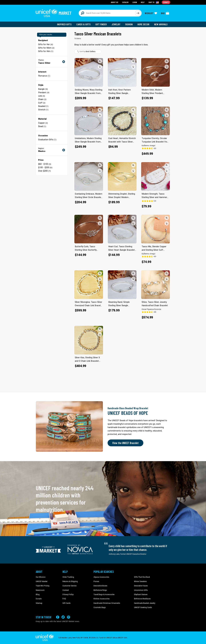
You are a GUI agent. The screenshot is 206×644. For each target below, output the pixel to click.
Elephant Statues (141, 594)
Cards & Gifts (83, 24)
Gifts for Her (46, 44)
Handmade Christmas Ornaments (107, 603)
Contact (66, 590)
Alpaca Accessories (101, 577)
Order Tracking (68, 577)
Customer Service (69, 586)
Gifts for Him (46, 51)
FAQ (64, 599)
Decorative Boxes (100, 586)
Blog (38, 594)
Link (42, 96)
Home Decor (143, 24)
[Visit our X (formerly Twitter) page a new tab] (63, 617)
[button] (100, 61)
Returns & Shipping (70, 581)
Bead (42, 126)
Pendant (44, 93)
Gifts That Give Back (142, 577)
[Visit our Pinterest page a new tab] (69, 617)
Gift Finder (101, 24)
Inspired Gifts (64, 24)
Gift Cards (67, 603)
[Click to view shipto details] (154, 2)
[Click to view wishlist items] (151, 13)
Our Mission (41, 577)
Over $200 (44, 171)
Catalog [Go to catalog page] (125, 2)
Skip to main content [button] (103, 0)
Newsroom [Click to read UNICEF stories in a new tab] (40, 590)
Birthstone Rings (100, 590)
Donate (39, 599)
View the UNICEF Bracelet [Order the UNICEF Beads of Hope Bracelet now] (125, 443)
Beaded (43, 106)
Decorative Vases (141, 586)
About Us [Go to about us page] (115, 2)
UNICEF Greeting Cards (143, 607)
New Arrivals (161, 24)
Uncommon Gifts (141, 590)
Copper (43, 123)
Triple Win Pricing (43, 586)
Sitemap (39, 603)
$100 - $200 (45, 167)
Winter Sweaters (140, 581)
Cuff (42, 103)
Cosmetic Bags (100, 607)
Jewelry (116, 24)
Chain (42, 99)
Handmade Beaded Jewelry (145, 603)
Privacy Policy (68, 594)
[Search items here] (107, 13)
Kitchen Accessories (102, 599)
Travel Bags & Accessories (104, 594)
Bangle (43, 89)
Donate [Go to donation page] (166, 2)
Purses (96, 581)
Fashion (129, 24)
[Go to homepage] (54, 13)
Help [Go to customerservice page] (143, 2)
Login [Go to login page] (135, 2)
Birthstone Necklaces (142, 599)
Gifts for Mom (46, 48)
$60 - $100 (45, 164)
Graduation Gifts (47, 140)
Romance (44, 76)
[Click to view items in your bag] (165, 13)
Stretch (43, 110)
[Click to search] (138, 13)
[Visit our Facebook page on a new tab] (58, 617)
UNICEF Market (42, 581)
